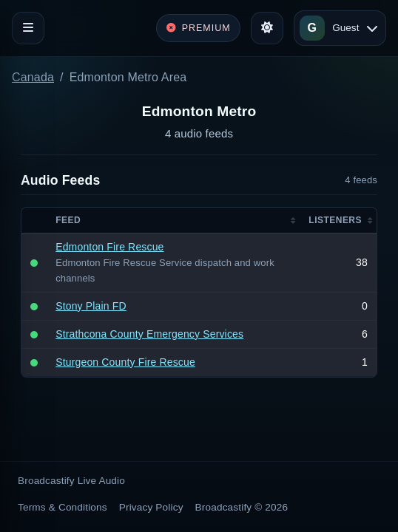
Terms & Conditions (63, 507)
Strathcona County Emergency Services (149, 334)
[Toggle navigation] (28, 28)
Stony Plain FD (91, 306)
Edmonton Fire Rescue (109, 247)
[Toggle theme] (267, 28)
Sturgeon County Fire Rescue (125, 362)
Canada (33, 77)
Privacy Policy (151, 507)
